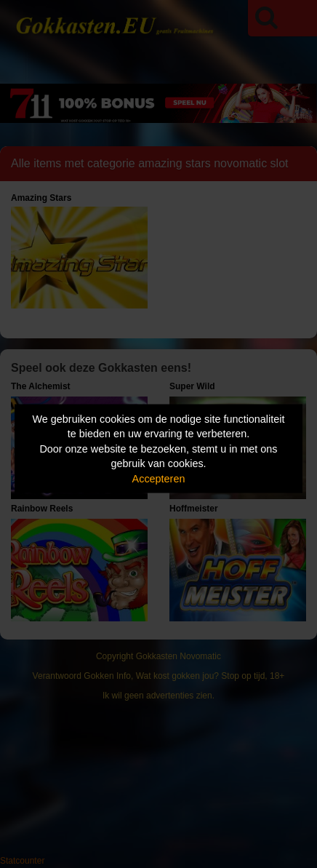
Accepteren (159, 478)
